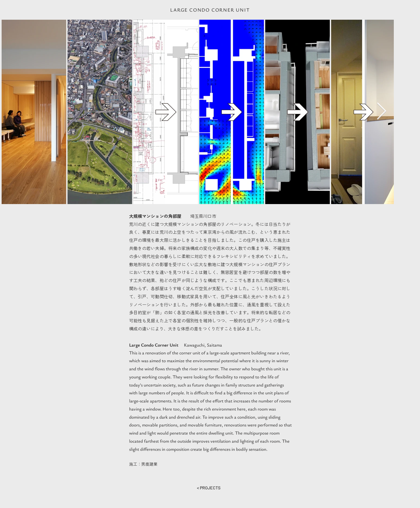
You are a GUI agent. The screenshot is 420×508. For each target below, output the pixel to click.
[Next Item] (381, 112)
